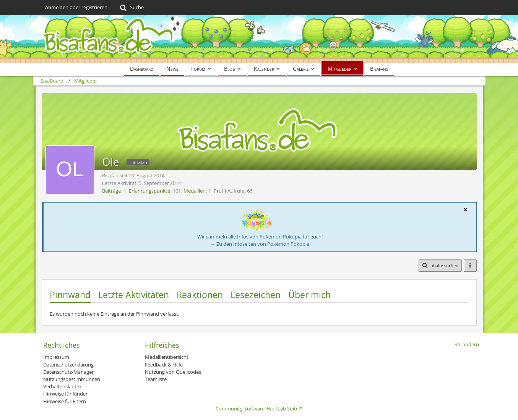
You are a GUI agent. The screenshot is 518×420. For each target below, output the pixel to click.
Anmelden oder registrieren (76, 7)
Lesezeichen (256, 295)
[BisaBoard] (259, 39)
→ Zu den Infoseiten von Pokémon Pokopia (260, 244)
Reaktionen (200, 295)
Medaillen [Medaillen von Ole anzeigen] (195, 191)
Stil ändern (467, 344)
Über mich (309, 295)
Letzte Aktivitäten (134, 295)
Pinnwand (70, 295)
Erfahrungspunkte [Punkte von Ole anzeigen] (149, 191)
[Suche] (131, 8)
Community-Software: (259, 409)
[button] (466, 209)
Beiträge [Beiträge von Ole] (111, 191)
